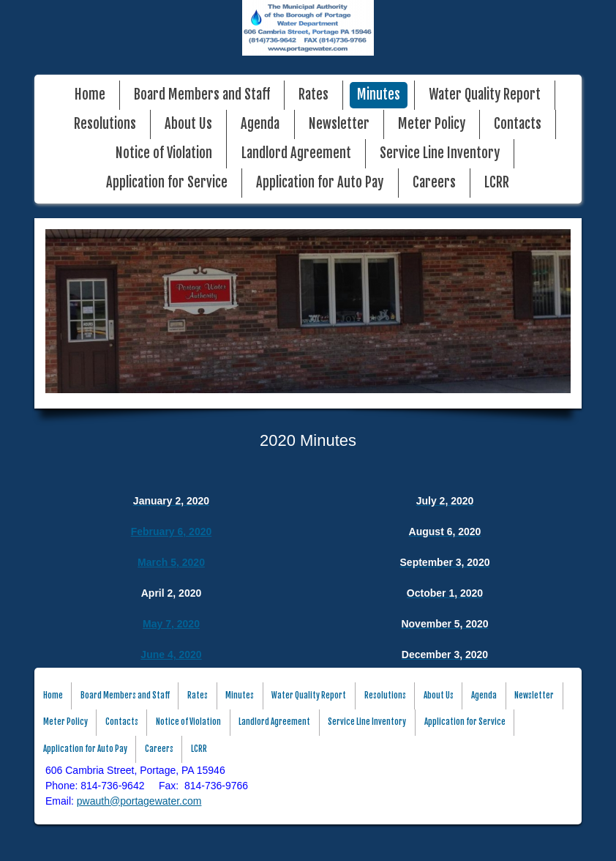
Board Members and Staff (202, 95)
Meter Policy (432, 124)
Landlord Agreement (296, 153)
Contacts (518, 124)
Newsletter (339, 124)
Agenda (260, 124)
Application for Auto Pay (320, 183)
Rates (313, 95)
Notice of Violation (164, 153)
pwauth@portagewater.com (139, 801)
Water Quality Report (485, 95)
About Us (188, 124)
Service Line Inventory (440, 153)
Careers (434, 183)
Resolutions (105, 124)
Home (90, 95)
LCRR (497, 183)
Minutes (379, 95)
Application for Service (167, 183)
